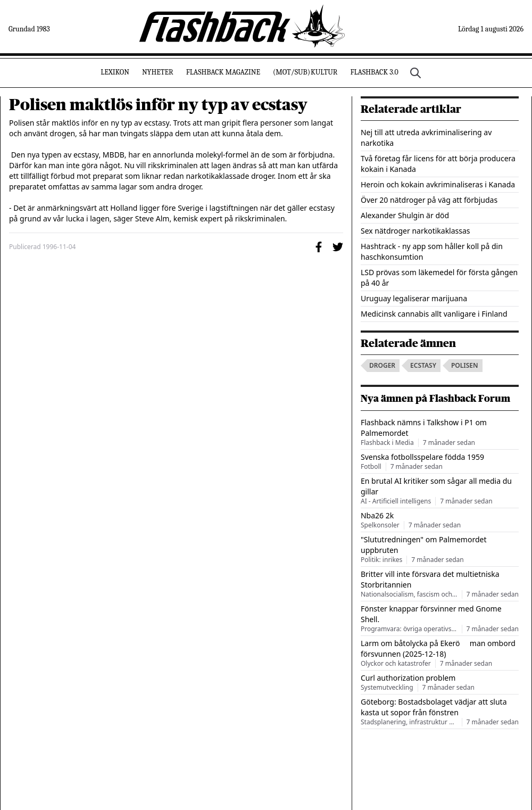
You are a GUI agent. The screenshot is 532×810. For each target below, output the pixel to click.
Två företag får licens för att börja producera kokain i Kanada (438, 164)
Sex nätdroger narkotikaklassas (415, 231)
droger (382, 365)
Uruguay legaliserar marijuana (414, 298)
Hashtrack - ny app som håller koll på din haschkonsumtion (432, 251)
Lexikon (115, 72)
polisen (465, 365)
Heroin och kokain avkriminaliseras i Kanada (438, 184)
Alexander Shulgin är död (405, 215)
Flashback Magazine (223, 72)
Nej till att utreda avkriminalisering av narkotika (426, 138)
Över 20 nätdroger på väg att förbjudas (429, 200)
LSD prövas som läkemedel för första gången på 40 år (439, 278)
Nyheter (158, 72)
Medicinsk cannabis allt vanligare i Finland (434, 314)
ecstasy (423, 365)
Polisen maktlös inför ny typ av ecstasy (158, 105)
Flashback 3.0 (374, 72)
